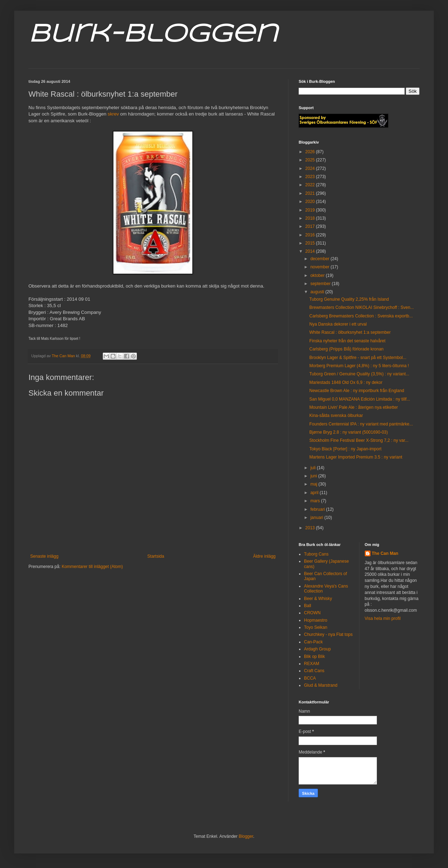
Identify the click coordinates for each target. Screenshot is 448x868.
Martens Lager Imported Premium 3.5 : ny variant (356, 457)
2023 (311, 177)
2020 (311, 202)
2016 (311, 235)
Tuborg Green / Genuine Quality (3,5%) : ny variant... (359, 374)
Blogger (246, 836)
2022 (311, 185)
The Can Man (385, 553)
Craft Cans (314, 671)
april (315, 493)
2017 (311, 226)
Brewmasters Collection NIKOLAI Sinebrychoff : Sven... (362, 307)
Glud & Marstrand (321, 685)
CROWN (312, 613)
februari (318, 509)
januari (317, 518)
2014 (311, 251)
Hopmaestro (316, 620)
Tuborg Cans (316, 554)
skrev (113, 114)
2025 (311, 160)
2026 (311, 152)
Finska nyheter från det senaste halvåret (347, 341)
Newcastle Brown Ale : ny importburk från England (357, 391)
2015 (311, 243)
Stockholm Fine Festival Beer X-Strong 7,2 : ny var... (359, 440)
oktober (318, 275)
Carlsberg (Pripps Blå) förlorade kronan (346, 349)
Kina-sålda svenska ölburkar (336, 416)
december (321, 259)
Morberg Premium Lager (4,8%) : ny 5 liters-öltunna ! (359, 366)
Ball (308, 606)
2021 (311, 193)
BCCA (310, 678)
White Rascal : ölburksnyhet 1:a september (350, 332)
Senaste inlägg (44, 556)
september (321, 284)
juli (314, 468)
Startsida (156, 556)
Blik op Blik (314, 657)
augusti (318, 292)
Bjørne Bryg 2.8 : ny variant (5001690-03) (349, 432)
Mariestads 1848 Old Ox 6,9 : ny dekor (346, 382)
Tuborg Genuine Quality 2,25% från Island (349, 299)
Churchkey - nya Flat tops (328, 634)
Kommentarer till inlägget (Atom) (92, 567)
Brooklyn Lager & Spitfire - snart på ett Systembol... (358, 358)
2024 (311, 168)
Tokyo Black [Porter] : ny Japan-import (345, 449)
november (321, 267)
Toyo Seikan (316, 627)
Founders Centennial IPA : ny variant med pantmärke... (361, 424)
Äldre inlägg (264, 556)
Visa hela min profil (383, 618)
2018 (311, 218)
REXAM (312, 664)
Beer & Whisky (318, 599)
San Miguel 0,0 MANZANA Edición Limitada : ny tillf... (360, 399)
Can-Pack (313, 642)
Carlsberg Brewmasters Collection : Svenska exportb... (361, 316)
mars (316, 501)
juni (314, 476)
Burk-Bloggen (153, 35)
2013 (311, 528)
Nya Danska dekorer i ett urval (338, 324)
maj (314, 484)
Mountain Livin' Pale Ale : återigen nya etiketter (354, 407)
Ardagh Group (317, 649)
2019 (311, 210)
